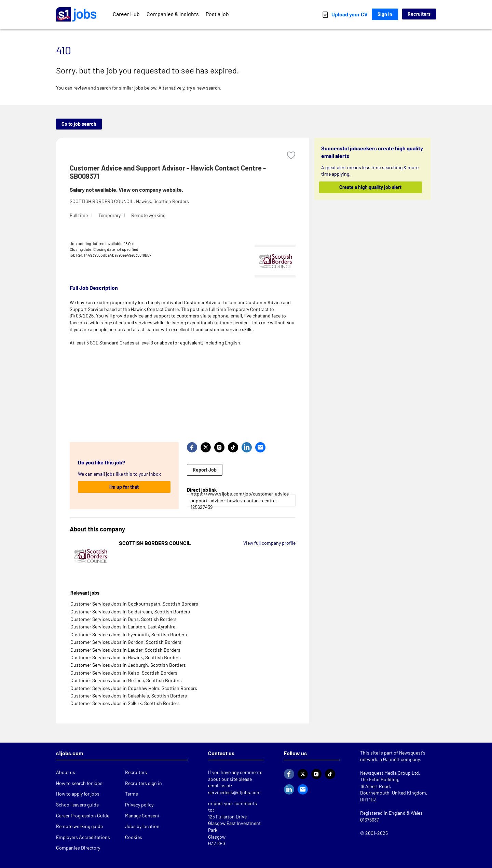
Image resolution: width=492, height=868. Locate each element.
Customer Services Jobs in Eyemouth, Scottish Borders (129, 634)
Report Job (205, 470)
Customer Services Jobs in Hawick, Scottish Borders (126, 657)
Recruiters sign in (143, 783)
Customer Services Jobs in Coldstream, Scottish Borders (130, 612)
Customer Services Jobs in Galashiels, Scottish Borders (129, 696)
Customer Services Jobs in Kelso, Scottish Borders (124, 673)
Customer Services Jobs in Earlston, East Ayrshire (123, 627)
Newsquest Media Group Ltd (389, 773)
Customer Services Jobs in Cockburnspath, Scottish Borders (134, 604)
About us (66, 772)
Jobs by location (142, 826)
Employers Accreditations (83, 837)
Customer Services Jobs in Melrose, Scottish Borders (126, 680)
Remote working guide (79, 826)
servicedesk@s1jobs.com (234, 792)
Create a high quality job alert (371, 187)
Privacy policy (139, 805)
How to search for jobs (79, 783)
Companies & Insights (173, 14)
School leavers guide (77, 805)
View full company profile (269, 543)
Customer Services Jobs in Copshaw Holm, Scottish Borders (134, 688)
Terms (132, 794)
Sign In (385, 14)
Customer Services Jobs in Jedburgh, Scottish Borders (128, 665)
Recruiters (419, 14)
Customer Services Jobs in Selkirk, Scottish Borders (125, 703)
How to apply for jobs (78, 794)
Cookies (134, 837)
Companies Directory (78, 848)
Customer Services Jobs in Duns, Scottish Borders (124, 619)
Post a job (217, 14)
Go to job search (79, 124)
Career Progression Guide (83, 816)
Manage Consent (142, 816)
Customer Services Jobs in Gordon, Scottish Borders (126, 642)
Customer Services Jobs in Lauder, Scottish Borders (125, 650)
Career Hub (126, 14)
